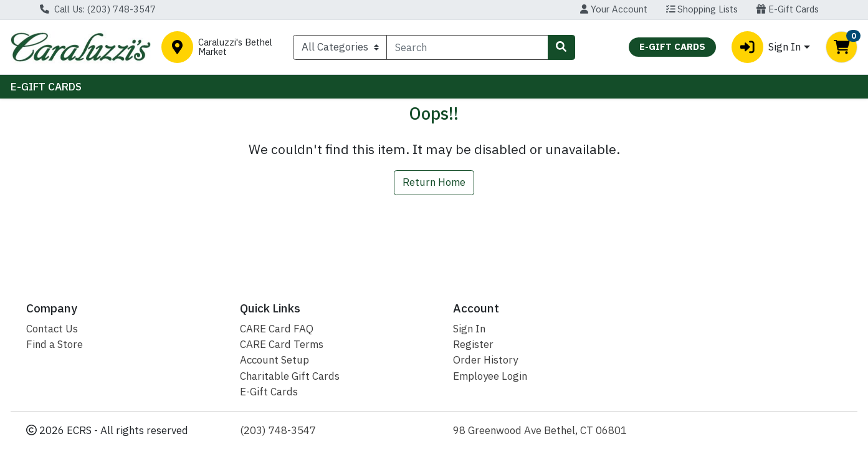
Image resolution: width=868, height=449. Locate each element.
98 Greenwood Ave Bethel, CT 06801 (540, 430)
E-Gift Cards (788, 9)
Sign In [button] (766, 47)
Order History (485, 360)
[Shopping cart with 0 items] (842, 47)
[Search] (467, 47)
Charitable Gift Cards (290, 376)
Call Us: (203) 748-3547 (98, 9)
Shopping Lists (702, 9)
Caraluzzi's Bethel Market (235, 47)
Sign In (469, 329)
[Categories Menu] (340, 47)
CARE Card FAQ (277, 329)
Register (473, 344)
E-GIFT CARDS (46, 87)
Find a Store (55, 344)
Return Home (434, 182)
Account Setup (274, 360)
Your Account (614, 9)
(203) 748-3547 (278, 430)
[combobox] (467, 47)
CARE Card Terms (282, 344)
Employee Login (490, 376)
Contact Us (52, 329)
